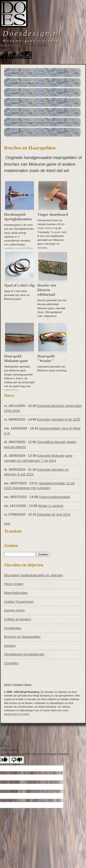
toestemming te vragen (17, 714)
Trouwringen (17, 92)
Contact (5, 49)
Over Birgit (15, 72)
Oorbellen (11, 663)
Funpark (55, 232)
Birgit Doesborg (10, 45)
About (28, 685)
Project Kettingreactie (54, 497)
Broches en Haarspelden (22, 637)
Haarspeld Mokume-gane (16, 358)
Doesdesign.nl (32, 33)
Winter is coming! (51, 506)
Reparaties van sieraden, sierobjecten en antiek (40, 121)
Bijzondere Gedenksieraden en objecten (33, 575)
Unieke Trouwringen (19, 602)
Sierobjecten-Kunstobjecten (24, 654)
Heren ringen (14, 584)
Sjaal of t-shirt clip (19, 285)
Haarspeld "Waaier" (46, 358)
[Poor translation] (17, 760)
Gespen (10, 646)
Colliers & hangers (18, 619)
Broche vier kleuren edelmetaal (47, 290)
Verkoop (13, 102)
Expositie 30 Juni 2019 (54, 514)
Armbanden (13, 628)
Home (8, 685)
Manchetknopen (16, 593)
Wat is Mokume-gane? (23, 82)
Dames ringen (14, 610)
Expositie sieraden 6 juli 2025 (59, 419)
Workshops (15, 112)
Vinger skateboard (53, 214)
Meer (7, 524)
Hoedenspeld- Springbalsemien (18, 217)
